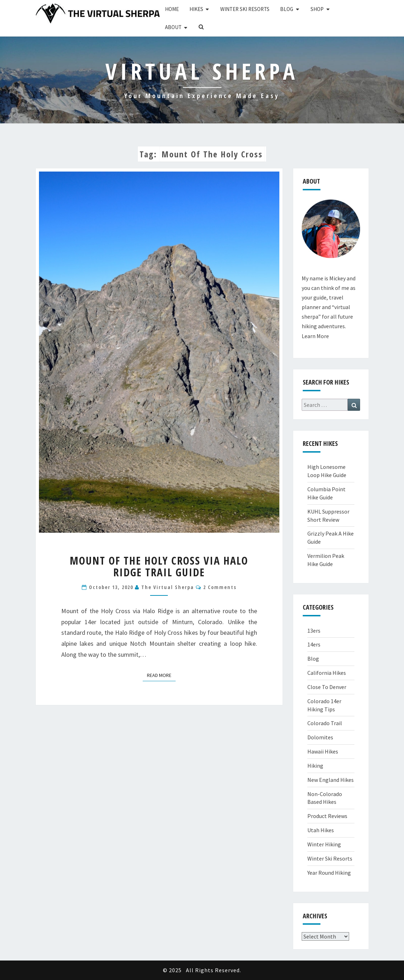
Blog (287, 9)
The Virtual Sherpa (168, 587)
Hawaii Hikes (323, 751)
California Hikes (327, 673)
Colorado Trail (325, 723)
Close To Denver (327, 687)
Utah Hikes (321, 830)
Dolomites (320, 737)
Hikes (196, 9)
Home (172, 9)
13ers (314, 631)
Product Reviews (327, 816)
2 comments (220, 587)
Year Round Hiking (329, 873)
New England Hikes (331, 780)
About (173, 27)
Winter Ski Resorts (245, 9)
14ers (314, 644)
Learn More (315, 336)
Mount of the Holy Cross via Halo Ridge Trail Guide (159, 566)
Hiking (315, 766)
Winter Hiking (324, 844)
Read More (161, 675)
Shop (317, 9)
